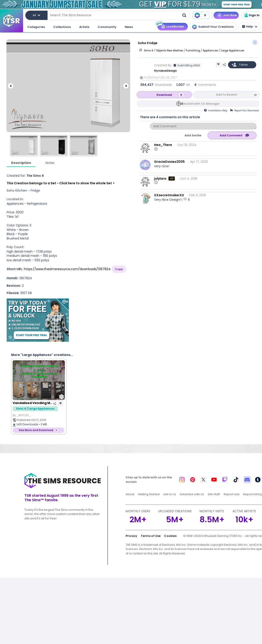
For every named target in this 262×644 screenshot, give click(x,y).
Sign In (252, 15)
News (129, 27)
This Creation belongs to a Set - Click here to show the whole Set (59, 183)
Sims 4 (149, 50)
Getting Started (149, 494)
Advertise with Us (192, 494)
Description (21, 163)
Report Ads (232, 494)
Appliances (210, 50)
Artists (84, 27)
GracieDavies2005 (169, 162)
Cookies (170, 536)
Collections (62, 27)
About (130, 494)
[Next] (126, 86)
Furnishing (193, 50)
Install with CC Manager (202, 104)
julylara (160, 179)
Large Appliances (232, 50)
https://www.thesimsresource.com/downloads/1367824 (67, 269)
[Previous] (11, 86)
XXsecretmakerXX (169, 195)
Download (164, 95)
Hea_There (163, 145)
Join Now (230, 15)
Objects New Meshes (170, 50)
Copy (119, 269)
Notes (50, 163)
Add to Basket (227, 95)
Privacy (131, 536)
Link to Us (170, 494)
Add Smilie (193, 135)
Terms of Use (151, 536)
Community (107, 27)
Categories (36, 27)
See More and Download (36, 430)
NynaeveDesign (166, 71)
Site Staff (214, 494)
